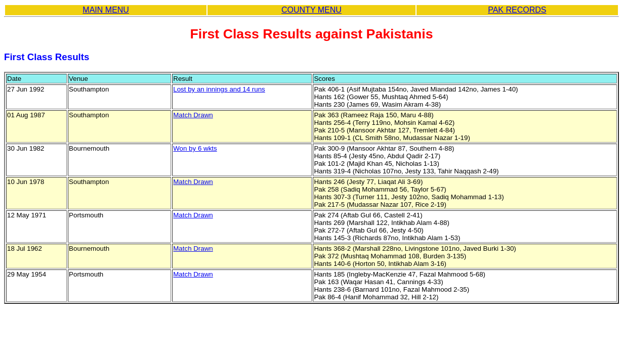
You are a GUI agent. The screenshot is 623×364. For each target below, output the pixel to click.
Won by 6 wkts (195, 148)
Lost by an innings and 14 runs (219, 89)
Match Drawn (193, 115)
